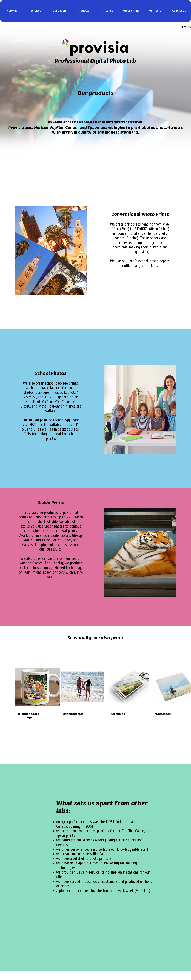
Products (84, 11)
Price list (107, 11)
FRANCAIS (186, 27)
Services (36, 11)
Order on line (131, 11)
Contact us (179, 11)
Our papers (60, 11)
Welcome (12, 11)
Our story (155, 11)
